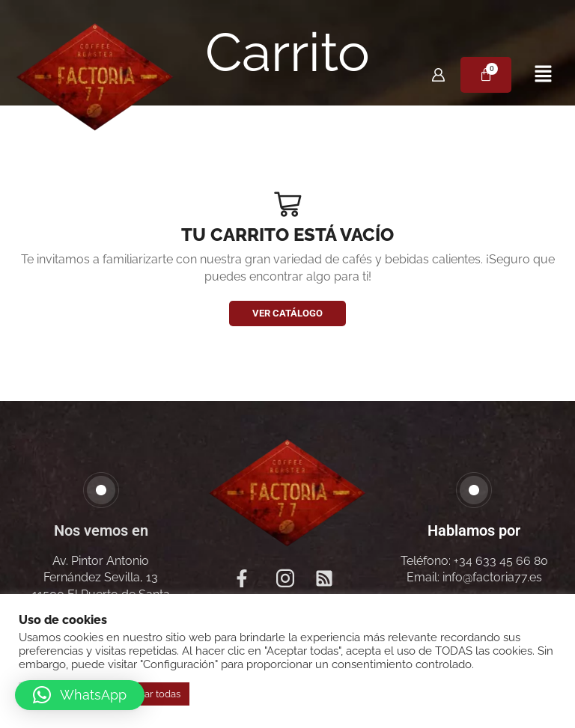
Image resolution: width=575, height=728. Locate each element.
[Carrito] (486, 75)
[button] (543, 74)
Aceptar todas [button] (149, 694)
